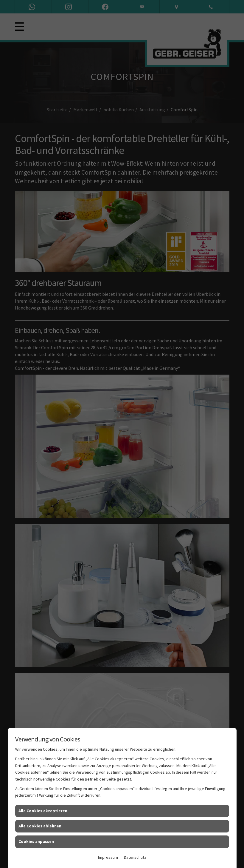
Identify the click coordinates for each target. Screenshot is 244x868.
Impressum (108, 857)
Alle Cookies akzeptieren (43, 811)
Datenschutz (135, 857)
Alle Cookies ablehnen (40, 826)
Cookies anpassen (36, 841)
